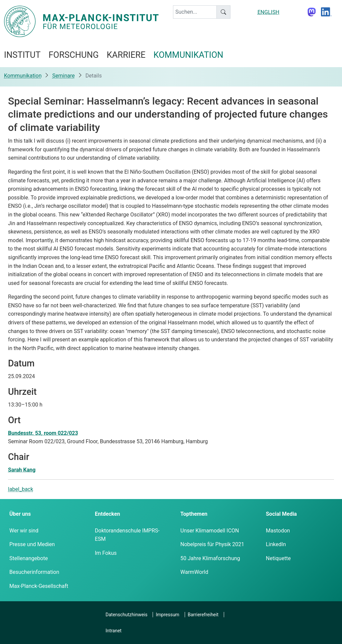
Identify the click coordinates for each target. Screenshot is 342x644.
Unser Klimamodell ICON (210, 531)
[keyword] (195, 12)
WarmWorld (194, 572)
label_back (21, 489)
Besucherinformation (34, 572)
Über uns (20, 514)
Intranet (114, 631)
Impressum (167, 615)
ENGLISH (268, 12)
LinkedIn (276, 544)
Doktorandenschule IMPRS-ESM (127, 535)
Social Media (281, 514)
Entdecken (107, 514)
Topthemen (194, 514)
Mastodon (278, 531)
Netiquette (278, 558)
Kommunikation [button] (189, 55)
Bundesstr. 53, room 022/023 (43, 433)
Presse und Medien (32, 544)
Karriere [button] (126, 55)
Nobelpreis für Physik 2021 (212, 544)
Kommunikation (23, 76)
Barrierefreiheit (203, 615)
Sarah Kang (22, 470)
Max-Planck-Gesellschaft (39, 586)
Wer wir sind (24, 531)
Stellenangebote (29, 558)
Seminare (63, 76)
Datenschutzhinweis (126, 615)
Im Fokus (106, 553)
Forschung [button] (73, 55)
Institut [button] (22, 55)
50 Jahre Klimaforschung (210, 558)
